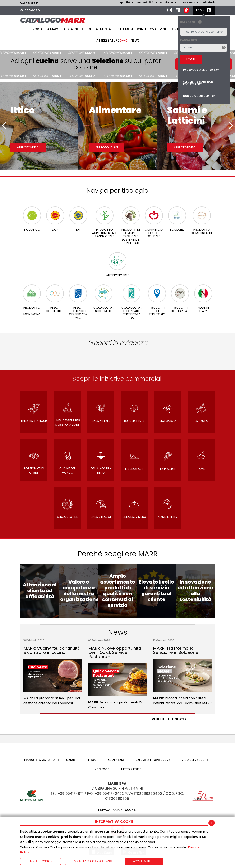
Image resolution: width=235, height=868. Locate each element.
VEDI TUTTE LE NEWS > (169, 719)
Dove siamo (187, 2)
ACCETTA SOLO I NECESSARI (93, 861)
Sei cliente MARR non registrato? (198, 83)
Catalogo (30, 10)
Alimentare (105, 29)
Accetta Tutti (144, 861)
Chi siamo (167, 2)
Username (192, 22)
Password (188, 40)
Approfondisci (28, 147)
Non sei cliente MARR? (199, 96)
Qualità (125, 2)
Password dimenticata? (201, 70)
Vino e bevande (172, 29)
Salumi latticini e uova (137, 29)
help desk (208, 2)
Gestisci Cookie (41, 861)
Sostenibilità (145, 2)
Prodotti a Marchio (48, 29)
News (135, 40)
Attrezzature (112, 40)
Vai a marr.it (29, 3)
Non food (102, 769)
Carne (73, 29)
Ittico (87, 29)
